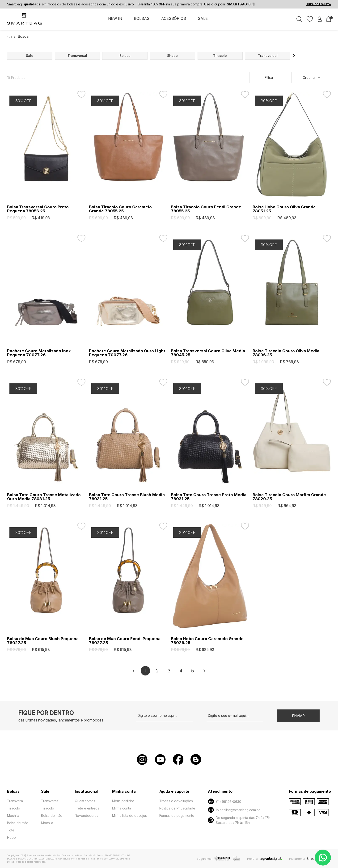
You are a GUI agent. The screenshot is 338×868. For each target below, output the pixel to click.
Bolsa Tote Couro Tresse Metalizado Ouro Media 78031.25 (44, 497)
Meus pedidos (123, 801)
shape (172, 56)
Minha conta (122, 808)
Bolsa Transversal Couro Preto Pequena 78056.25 (38, 209)
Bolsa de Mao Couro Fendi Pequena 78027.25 (125, 641)
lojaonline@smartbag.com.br (234, 810)
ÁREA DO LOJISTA (319, 4)
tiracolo (220, 56)
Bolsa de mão (18, 823)
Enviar (298, 716)
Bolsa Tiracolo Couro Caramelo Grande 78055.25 (120, 209)
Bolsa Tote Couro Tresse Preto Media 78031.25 (209, 497)
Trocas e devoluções (176, 801)
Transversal (50, 801)
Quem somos (85, 801)
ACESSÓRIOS (174, 18)
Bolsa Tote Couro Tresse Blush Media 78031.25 (127, 497)
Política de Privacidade (177, 808)
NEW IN (115, 18)
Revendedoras (87, 816)
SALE (203, 18)
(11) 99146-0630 (225, 801)
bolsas (125, 56)
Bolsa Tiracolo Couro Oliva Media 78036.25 (286, 353)
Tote (11, 830)
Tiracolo (14, 808)
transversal (77, 56)
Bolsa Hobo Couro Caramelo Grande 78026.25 (207, 641)
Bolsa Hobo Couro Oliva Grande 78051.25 (284, 209)
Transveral (15, 801)
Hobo (11, 837)
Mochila (13, 816)
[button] (294, 56)
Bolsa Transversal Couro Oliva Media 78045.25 (208, 353)
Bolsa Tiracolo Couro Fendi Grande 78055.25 (206, 209)
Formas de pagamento (177, 816)
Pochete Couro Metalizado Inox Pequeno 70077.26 (39, 353)
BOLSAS (142, 18)
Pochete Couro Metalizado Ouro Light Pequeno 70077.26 (127, 353)
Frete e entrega (87, 808)
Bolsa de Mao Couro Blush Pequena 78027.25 (43, 641)
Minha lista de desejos (129, 816)
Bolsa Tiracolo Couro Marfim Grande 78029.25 (289, 497)
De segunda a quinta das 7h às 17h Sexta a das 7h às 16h (239, 820)
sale (30, 56)
